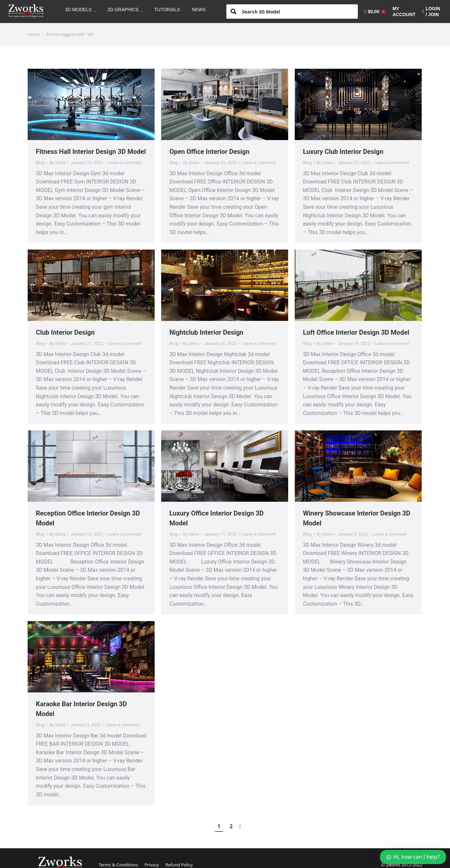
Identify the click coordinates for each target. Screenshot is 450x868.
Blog (40, 163)
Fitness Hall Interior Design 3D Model (91, 152)
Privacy (152, 865)
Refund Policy (179, 865)
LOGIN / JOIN (431, 12)
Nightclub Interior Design (206, 332)
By (57, 163)
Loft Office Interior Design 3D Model (356, 332)
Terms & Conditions (118, 865)
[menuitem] (80, 10)
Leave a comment (125, 163)
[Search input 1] (297, 11)
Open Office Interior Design (209, 152)
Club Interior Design (65, 332)
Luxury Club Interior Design (343, 152)
